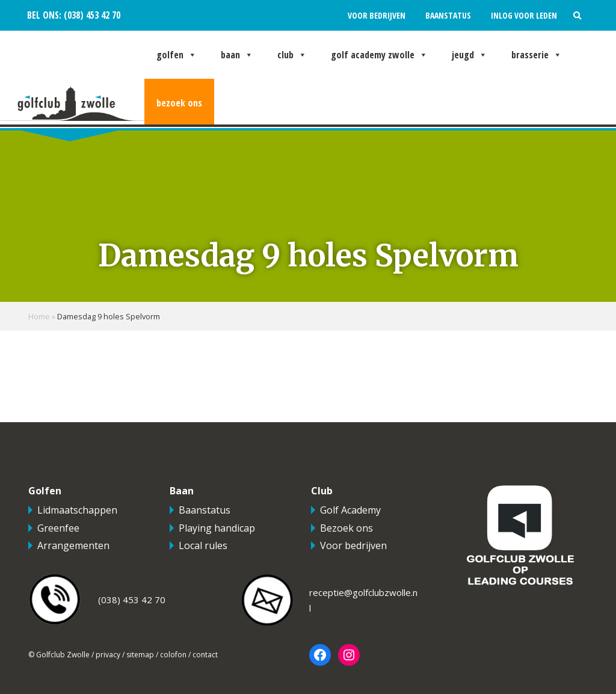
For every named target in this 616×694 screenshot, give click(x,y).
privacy (108, 655)
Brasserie (537, 55)
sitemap (140, 655)
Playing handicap (217, 528)
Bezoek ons (179, 103)
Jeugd (470, 55)
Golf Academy (350, 510)
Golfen (177, 55)
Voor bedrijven (377, 15)
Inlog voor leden (524, 15)
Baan (237, 55)
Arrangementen (73, 545)
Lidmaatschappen (77, 510)
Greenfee (58, 528)
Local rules (203, 545)
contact (205, 655)
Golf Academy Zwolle (379, 55)
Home (39, 316)
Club (292, 55)
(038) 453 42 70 (91, 15)
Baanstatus (448, 15)
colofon (173, 655)
